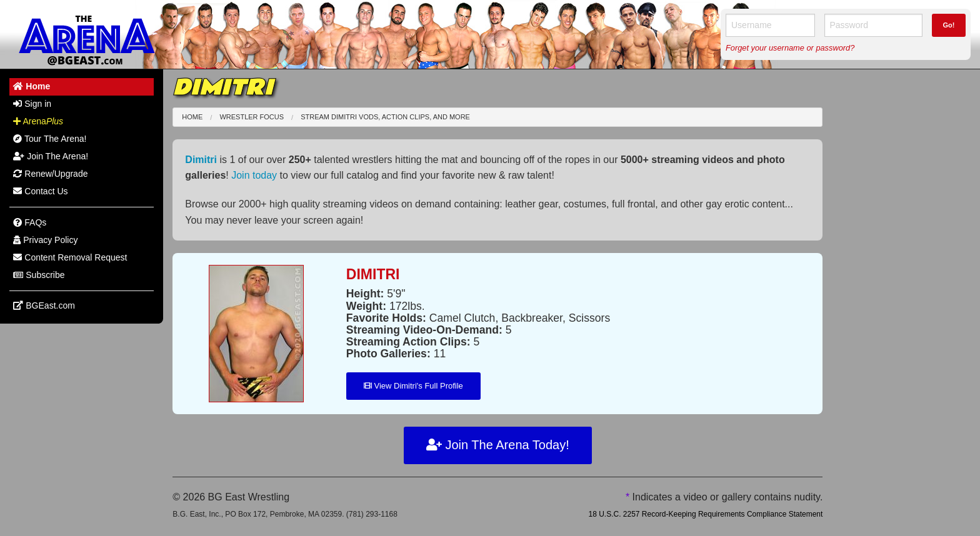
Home (192, 117)
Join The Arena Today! (498, 445)
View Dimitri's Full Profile (413, 386)
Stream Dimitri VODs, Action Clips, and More (385, 117)
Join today (254, 175)
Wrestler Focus (252, 117)
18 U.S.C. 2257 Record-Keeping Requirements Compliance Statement (705, 514)
